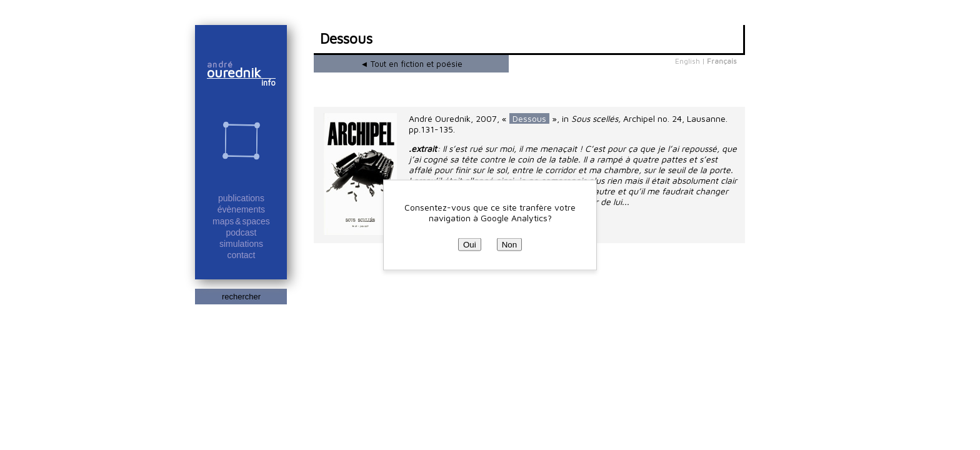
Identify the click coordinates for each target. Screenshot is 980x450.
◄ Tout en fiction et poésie (412, 64)
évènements (241, 209)
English (687, 61)
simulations (241, 244)
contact (241, 255)
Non (509, 245)
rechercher (241, 297)
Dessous (529, 118)
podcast (241, 232)
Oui (470, 245)
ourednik (239, 72)
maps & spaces (241, 221)
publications (241, 198)
